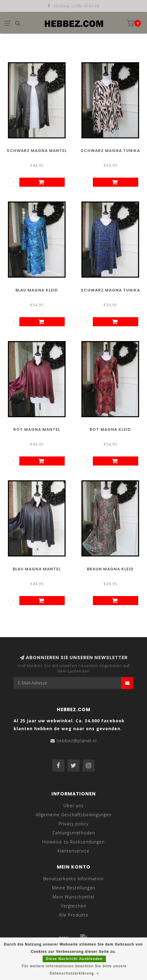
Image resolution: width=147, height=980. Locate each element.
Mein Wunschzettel (73, 897)
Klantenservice (73, 851)
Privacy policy (73, 824)
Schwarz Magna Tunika (110, 151)
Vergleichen (73, 906)
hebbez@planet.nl (77, 741)
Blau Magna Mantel (37, 569)
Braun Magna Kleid (110, 569)
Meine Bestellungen (74, 888)
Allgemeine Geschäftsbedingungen (74, 815)
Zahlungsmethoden (73, 833)
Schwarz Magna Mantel (37, 151)
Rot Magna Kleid (110, 429)
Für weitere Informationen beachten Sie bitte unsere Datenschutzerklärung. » (74, 970)
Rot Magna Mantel (37, 429)
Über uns (74, 806)
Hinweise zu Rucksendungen (73, 842)
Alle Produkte (73, 915)
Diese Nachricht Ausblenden (74, 959)
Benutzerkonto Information (73, 879)
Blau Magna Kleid (37, 290)
